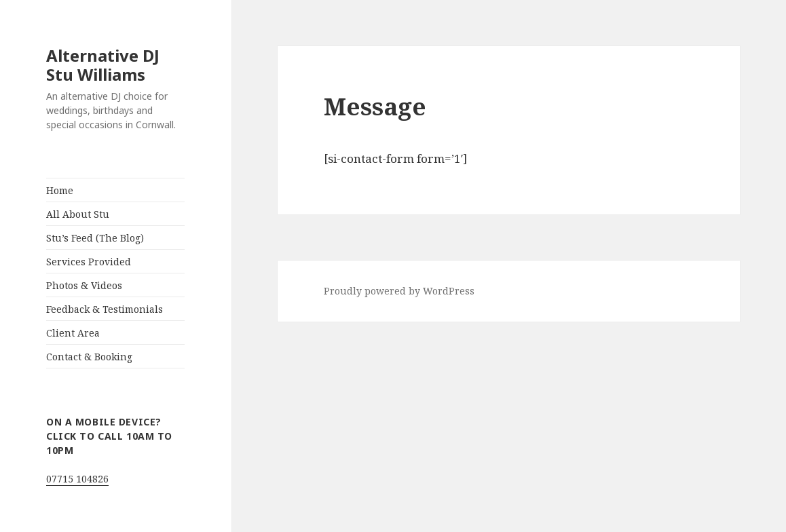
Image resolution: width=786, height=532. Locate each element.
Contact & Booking (89, 357)
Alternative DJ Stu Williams (103, 65)
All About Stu (78, 214)
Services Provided (89, 262)
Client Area (73, 333)
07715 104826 (77, 479)
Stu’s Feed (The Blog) (95, 238)
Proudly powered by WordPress (399, 291)
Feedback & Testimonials (105, 309)
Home (60, 190)
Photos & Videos (84, 285)
